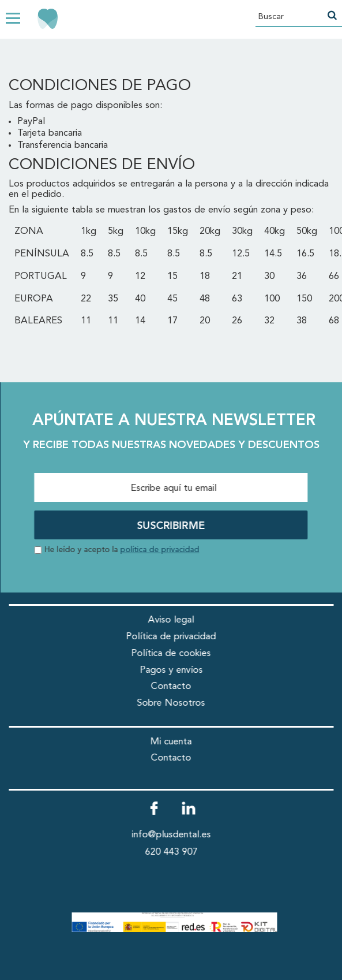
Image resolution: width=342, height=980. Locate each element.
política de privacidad (159, 550)
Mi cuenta (171, 742)
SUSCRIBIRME (171, 526)
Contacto (171, 686)
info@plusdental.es (171, 835)
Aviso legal (171, 620)
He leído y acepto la (122, 550)
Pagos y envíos (171, 670)
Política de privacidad (171, 637)
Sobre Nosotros (171, 703)
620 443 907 (171, 852)
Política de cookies (171, 653)
